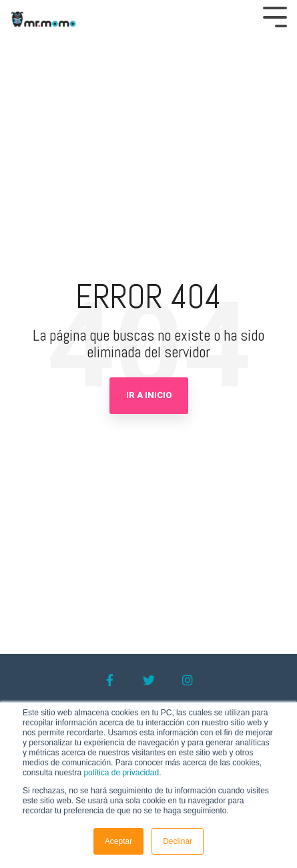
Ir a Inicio (149, 395)
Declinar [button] (178, 841)
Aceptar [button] (118, 841)
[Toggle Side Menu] (275, 16)
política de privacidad (121, 773)
